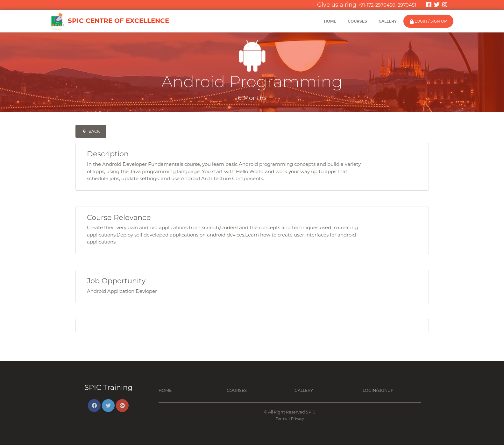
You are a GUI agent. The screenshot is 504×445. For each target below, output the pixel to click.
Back (91, 131)
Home (330, 21)
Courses (357, 21)
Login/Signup (378, 390)
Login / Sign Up (428, 21)
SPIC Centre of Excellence (110, 21)
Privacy (298, 419)
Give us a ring (367, 5)
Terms (281, 419)
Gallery (388, 21)
